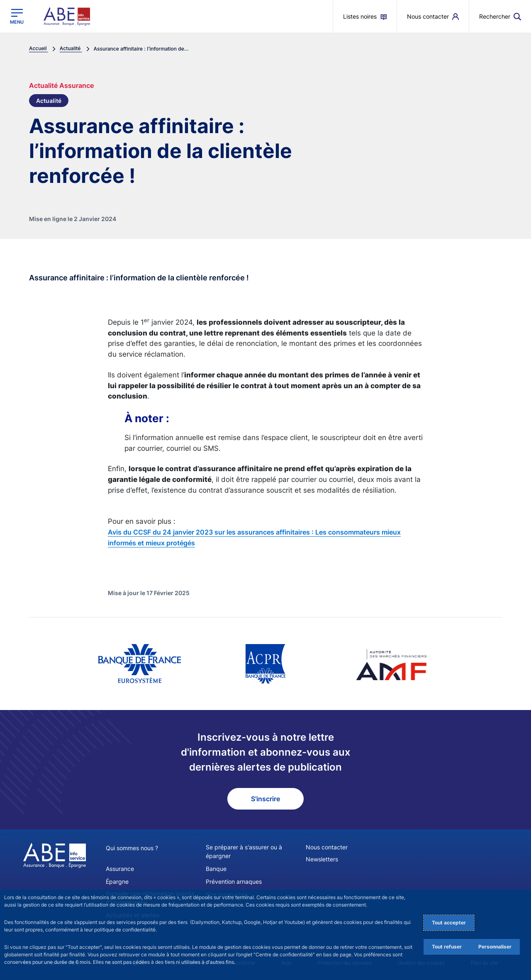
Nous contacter (327, 847)
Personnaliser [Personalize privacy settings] (495, 947)
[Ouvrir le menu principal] (17, 16)
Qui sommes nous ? (132, 848)
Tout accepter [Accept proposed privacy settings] (449, 923)
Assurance (120, 869)
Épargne (117, 882)
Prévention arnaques (234, 882)
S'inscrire (265, 799)
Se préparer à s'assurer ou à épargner (244, 851)
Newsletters (322, 859)
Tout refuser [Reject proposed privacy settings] (447, 947)
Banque (216, 869)
